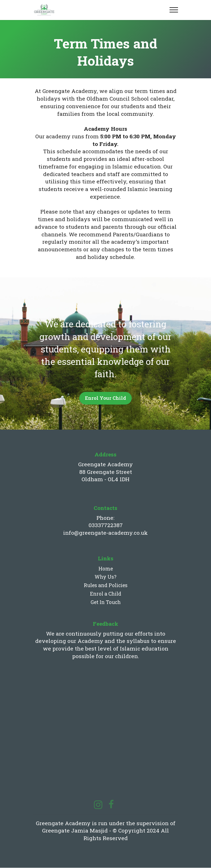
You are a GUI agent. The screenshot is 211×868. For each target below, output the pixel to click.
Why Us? (105, 577)
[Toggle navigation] (174, 10)
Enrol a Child (106, 594)
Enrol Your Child (105, 398)
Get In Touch (106, 602)
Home (106, 569)
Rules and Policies (106, 586)
